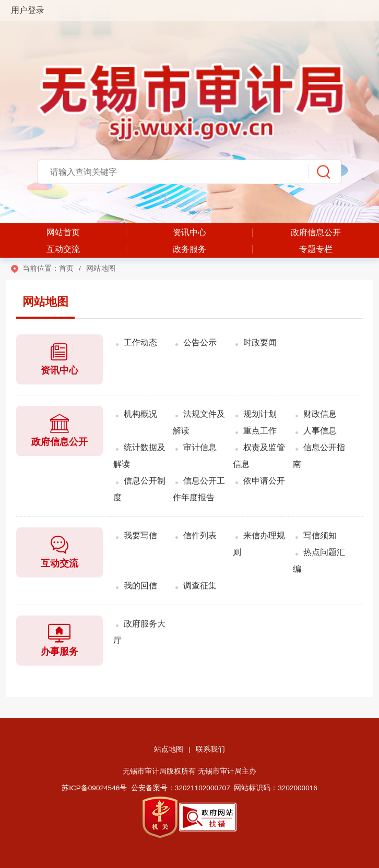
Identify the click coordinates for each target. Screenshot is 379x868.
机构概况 (140, 414)
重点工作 (260, 431)
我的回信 (140, 586)
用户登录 (28, 10)
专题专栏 (316, 249)
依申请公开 (264, 481)
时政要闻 (260, 342)
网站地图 (45, 302)
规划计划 (260, 414)
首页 (66, 268)
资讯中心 (189, 232)
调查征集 (200, 586)
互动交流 (63, 249)
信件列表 (200, 535)
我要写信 (140, 535)
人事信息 (320, 431)
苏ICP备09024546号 (94, 788)
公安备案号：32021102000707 (181, 788)
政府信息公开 (316, 232)
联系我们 (210, 749)
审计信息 (200, 447)
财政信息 (320, 414)
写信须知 (320, 535)
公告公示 (200, 342)
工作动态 (140, 342)
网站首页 (63, 232)
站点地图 (169, 749)
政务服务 (189, 249)
